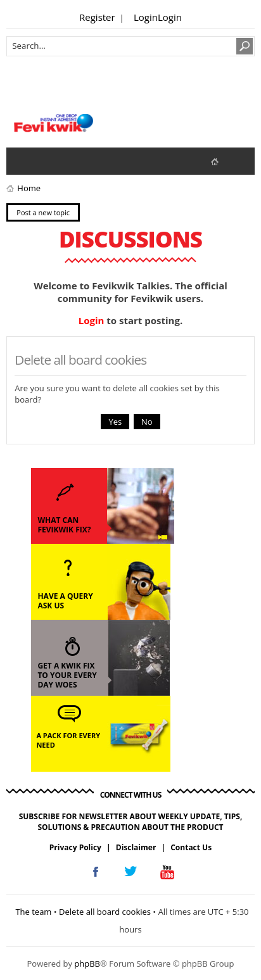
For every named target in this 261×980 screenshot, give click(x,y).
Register (97, 17)
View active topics (48, 161)
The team (33, 912)
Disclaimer (136, 847)
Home (29, 188)
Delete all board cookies (105, 912)
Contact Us (191, 847)
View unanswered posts (23, 161)
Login (146, 17)
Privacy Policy (75, 847)
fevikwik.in (225, 161)
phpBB (87, 964)
